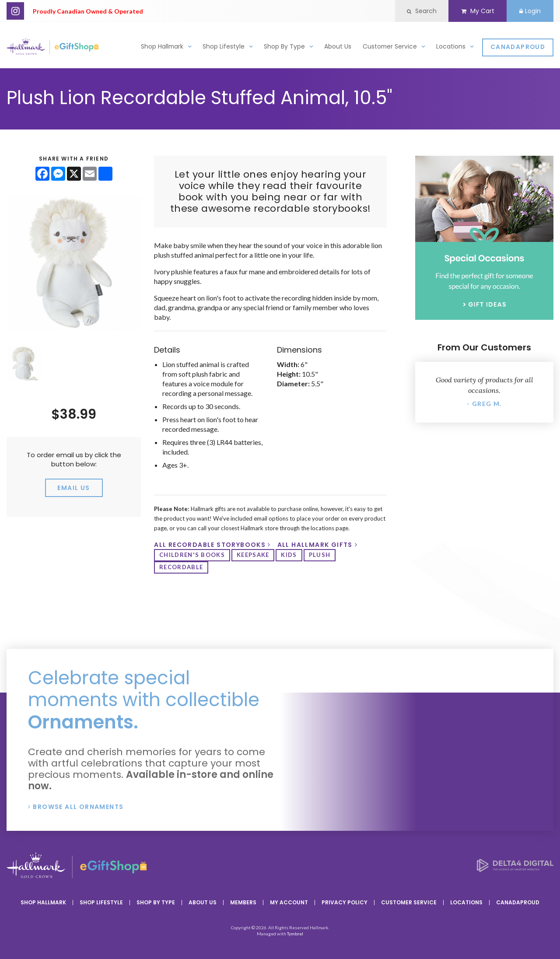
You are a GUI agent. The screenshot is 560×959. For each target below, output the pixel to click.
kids (289, 555)
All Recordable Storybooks (210, 545)
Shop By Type (284, 47)
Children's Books (192, 555)
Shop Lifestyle (224, 47)
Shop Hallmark (162, 47)
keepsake (253, 555)
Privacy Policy (345, 902)
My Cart (477, 11)
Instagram (15, 11)
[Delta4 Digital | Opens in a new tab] (515, 869)
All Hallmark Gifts (315, 545)
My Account (289, 902)
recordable (181, 567)
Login (530, 11)
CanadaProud (518, 47)
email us (73, 488)
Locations (451, 47)
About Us (338, 47)
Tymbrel (295, 934)
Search (422, 11)
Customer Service (390, 47)
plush (320, 555)
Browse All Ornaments (78, 807)
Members (243, 902)
